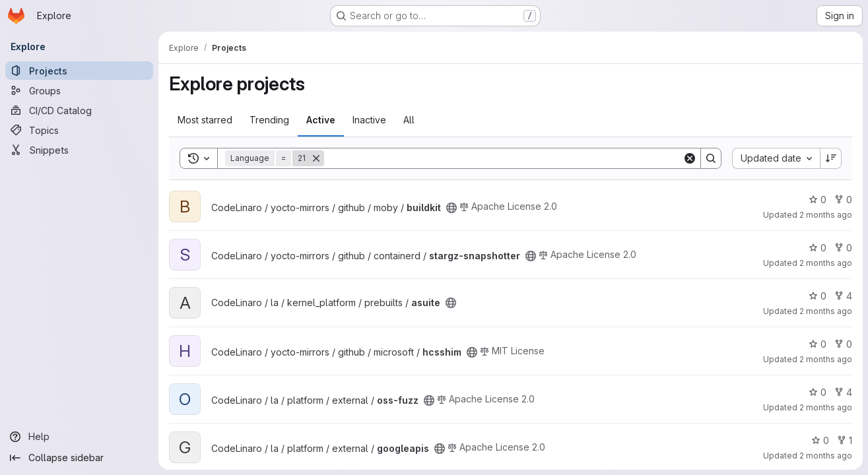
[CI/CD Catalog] (79, 110)
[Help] (79, 437)
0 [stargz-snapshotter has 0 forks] (843, 248)
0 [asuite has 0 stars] (818, 296)
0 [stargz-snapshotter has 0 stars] (818, 248)
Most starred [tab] (205, 120)
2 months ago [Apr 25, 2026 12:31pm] (826, 359)
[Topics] (79, 130)
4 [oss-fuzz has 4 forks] (843, 392)
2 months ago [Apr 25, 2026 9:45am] (826, 407)
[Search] (503, 158)
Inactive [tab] (369, 120)
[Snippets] (79, 150)
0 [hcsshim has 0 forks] (843, 344)
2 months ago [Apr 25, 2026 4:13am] (826, 456)
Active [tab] (321, 120)
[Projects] (79, 71)
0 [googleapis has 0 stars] (820, 440)
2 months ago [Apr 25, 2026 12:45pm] (826, 311)
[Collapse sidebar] (79, 458)
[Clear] (690, 158)
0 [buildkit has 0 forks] (843, 200)
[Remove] (316, 158)
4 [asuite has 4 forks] (843, 296)
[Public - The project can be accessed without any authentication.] (451, 208)
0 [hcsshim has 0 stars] (818, 344)
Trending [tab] (269, 120)
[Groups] (79, 90)
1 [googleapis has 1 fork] (845, 440)
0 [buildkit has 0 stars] (818, 200)
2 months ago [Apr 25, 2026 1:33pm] (826, 263)
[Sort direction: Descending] (831, 158)
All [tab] (409, 120)
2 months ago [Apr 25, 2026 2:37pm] (826, 215)
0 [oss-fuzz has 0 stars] (818, 392)
